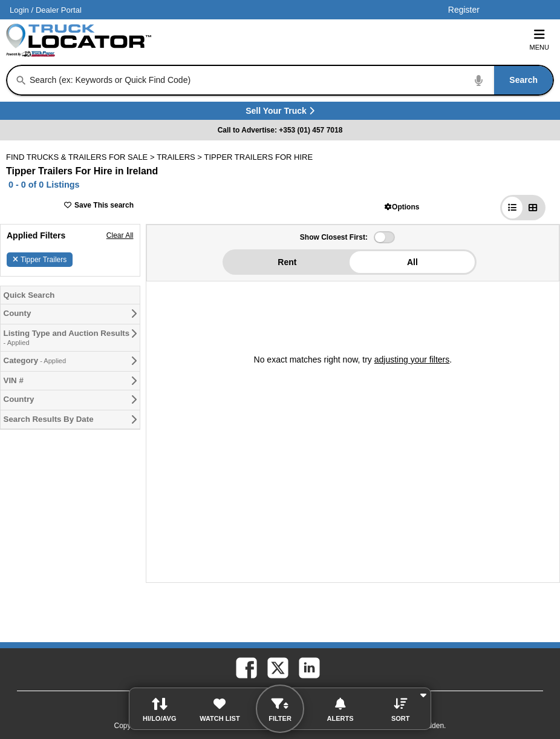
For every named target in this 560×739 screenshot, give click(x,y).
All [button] (412, 262)
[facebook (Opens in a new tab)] (246, 667)
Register (464, 10)
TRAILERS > (180, 157)
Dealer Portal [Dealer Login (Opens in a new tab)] (59, 10)
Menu (539, 40)
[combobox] (290, 80)
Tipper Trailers (40, 260)
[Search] (21, 80)
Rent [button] (287, 262)
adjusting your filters (412, 360)
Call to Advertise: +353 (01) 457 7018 (280, 130)
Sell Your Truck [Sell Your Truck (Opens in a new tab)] (304, 113)
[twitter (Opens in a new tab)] (277, 667)
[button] (402, 207)
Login (19, 10)
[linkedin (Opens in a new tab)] (308, 667)
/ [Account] (46, 10)
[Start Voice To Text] (479, 80)
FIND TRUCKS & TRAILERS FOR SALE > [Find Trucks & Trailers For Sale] (81, 157)
